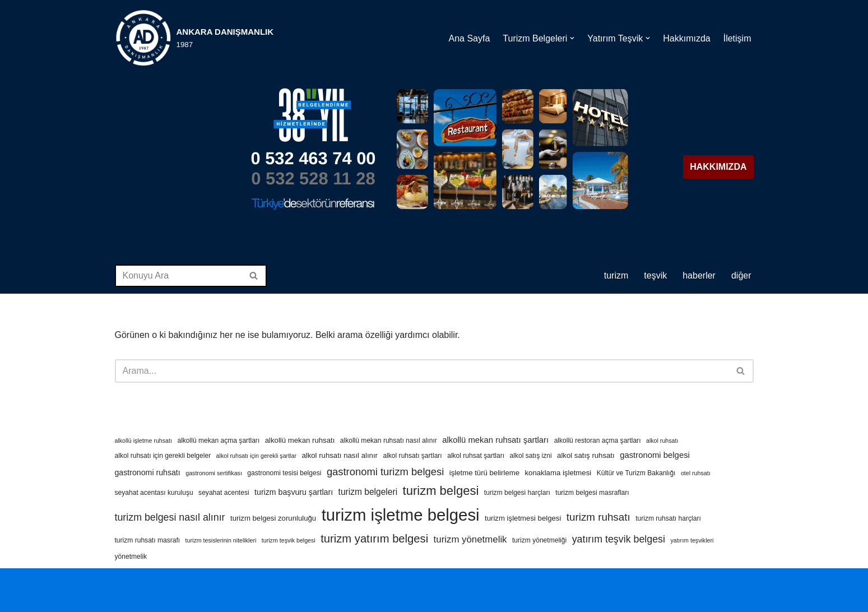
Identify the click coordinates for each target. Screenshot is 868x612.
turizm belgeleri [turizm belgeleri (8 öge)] (368, 492)
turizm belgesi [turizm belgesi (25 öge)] (441, 491)
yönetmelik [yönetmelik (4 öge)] (131, 557)
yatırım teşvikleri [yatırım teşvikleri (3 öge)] (692, 540)
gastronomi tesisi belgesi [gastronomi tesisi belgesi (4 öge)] (284, 473)
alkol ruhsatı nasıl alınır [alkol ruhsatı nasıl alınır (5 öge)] (340, 455)
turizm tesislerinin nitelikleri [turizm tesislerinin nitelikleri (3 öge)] (221, 540)
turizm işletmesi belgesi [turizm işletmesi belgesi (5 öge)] (523, 518)
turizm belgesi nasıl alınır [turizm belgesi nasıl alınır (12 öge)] (170, 517)
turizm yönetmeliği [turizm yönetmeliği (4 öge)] (539, 540)
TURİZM (616, 275)
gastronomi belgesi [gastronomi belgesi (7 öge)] (655, 455)
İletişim (737, 38)
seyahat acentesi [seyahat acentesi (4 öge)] (224, 493)
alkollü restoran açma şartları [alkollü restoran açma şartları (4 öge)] (598, 441)
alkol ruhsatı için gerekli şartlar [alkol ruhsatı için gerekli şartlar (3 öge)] (256, 456)
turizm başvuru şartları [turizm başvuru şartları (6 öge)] (294, 492)
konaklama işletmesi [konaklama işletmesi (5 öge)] (558, 473)
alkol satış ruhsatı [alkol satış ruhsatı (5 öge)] (586, 455)
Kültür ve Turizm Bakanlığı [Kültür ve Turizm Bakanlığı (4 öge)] (636, 473)
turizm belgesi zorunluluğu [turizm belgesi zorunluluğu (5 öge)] (273, 518)
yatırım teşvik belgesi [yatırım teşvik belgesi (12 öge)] (619, 539)
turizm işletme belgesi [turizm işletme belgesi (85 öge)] (401, 515)
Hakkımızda (686, 38)
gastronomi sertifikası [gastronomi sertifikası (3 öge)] (214, 473)
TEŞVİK (655, 275)
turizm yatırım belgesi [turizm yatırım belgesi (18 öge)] (374, 539)
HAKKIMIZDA (718, 167)
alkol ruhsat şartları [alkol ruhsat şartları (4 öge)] (476, 456)
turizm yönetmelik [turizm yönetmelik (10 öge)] (470, 539)
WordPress (165, 583)
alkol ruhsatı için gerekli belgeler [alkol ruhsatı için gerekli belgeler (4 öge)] (163, 456)
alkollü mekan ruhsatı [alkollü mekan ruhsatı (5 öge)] (300, 440)
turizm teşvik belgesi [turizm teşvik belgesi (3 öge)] (289, 540)
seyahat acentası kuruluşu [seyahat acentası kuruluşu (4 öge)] (154, 493)
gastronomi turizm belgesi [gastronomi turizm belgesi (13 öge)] (385, 472)
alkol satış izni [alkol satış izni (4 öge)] (531, 456)
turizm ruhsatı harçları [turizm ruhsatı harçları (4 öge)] (668, 518)
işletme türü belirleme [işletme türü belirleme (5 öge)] (484, 473)
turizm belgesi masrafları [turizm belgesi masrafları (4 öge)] (592, 493)
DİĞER (741, 275)
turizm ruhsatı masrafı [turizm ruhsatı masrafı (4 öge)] (148, 540)
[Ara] (178, 276)
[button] (572, 38)
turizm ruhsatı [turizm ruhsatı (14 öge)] (598, 517)
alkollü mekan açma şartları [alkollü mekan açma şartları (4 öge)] (218, 441)
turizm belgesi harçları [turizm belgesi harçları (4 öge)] (517, 493)
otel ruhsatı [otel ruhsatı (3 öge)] (696, 473)
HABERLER (699, 275)
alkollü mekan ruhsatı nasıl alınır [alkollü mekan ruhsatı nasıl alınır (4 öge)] (389, 441)
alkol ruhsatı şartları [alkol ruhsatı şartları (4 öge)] (412, 456)
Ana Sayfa (469, 38)
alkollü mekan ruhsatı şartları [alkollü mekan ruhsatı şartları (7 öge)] (495, 440)
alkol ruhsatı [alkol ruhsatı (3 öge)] (662, 441)
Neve (125, 583)
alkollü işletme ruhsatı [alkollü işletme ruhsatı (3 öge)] (143, 441)
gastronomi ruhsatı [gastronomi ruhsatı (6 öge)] (148, 472)
